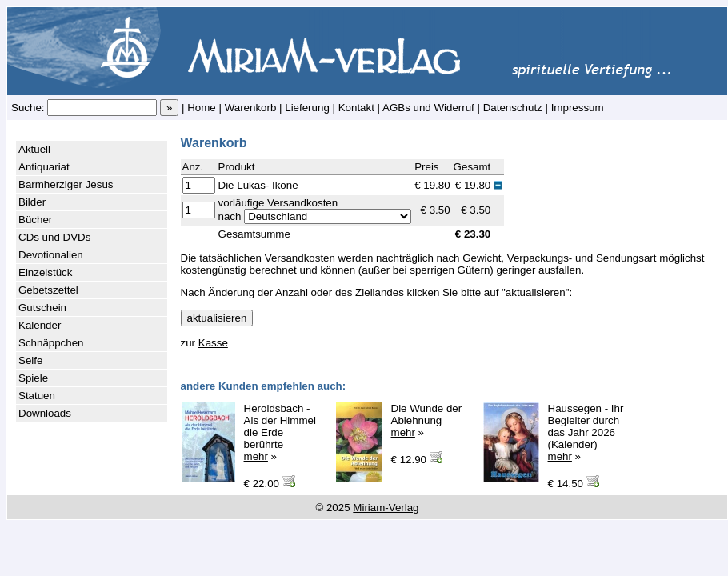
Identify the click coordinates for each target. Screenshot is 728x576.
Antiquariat (44, 167)
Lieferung (307, 108)
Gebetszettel (48, 290)
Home (202, 108)
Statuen (37, 396)
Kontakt (356, 108)
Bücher (35, 220)
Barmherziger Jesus (66, 184)
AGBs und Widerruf (428, 108)
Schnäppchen (51, 343)
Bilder (32, 202)
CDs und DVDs (54, 237)
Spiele (33, 378)
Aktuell (34, 149)
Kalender (40, 325)
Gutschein (42, 308)
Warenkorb (251, 108)
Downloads (45, 413)
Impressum (578, 108)
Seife (30, 360)
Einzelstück (45, 272)
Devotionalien (51, 255)
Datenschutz (513, 108)
